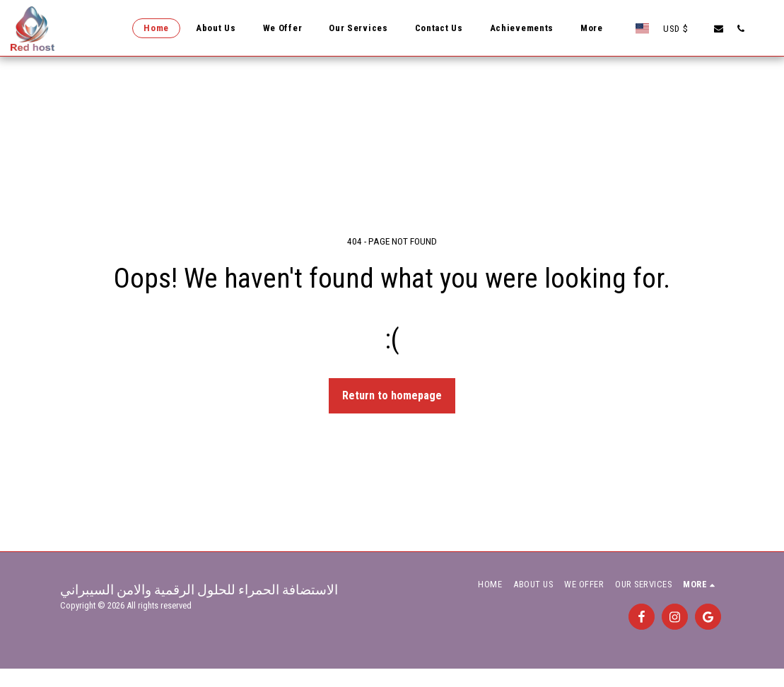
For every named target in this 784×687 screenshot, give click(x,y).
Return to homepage (392, 395)
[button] (719, 28)
